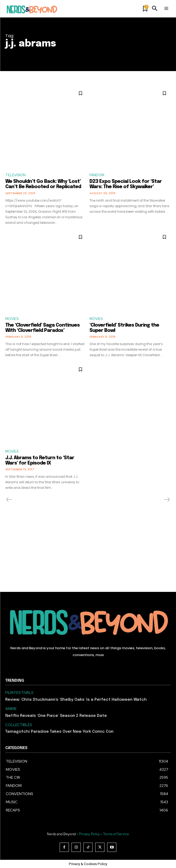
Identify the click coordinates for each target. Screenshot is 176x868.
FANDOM (97, 175)
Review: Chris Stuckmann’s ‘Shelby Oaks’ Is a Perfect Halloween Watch (76, 700)
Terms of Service (116, 834)
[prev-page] (9, 500)
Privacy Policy (89, 834)
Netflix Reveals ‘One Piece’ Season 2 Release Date (56, 716)
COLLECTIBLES (19, 725)
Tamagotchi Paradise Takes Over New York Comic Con (59, 732)
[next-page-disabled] (167, 500)
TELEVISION (15, 175)
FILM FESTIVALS (19, 693)
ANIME (11, 709)
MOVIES (12, 319)
